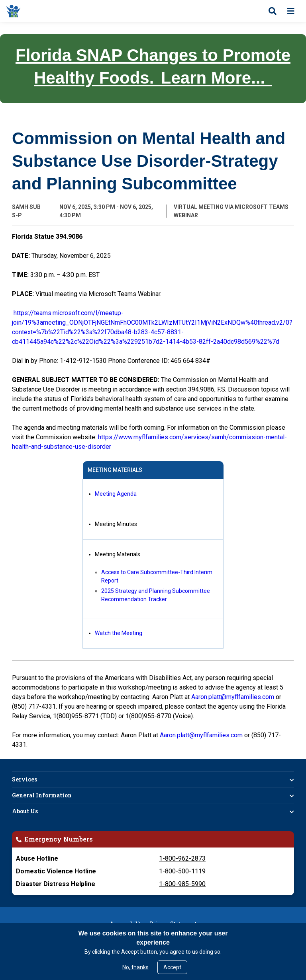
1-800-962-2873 (182, 858)
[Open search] (273, 11)
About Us (25, 811)
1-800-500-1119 (182, 871)
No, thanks (135, 967)
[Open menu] (291, 11)
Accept (172, 967)
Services (25, 779)
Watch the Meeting (119, 633)
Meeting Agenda (116, 494)
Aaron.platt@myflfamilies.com (233, 697)
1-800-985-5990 (182, 884)
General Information (42, 795)
